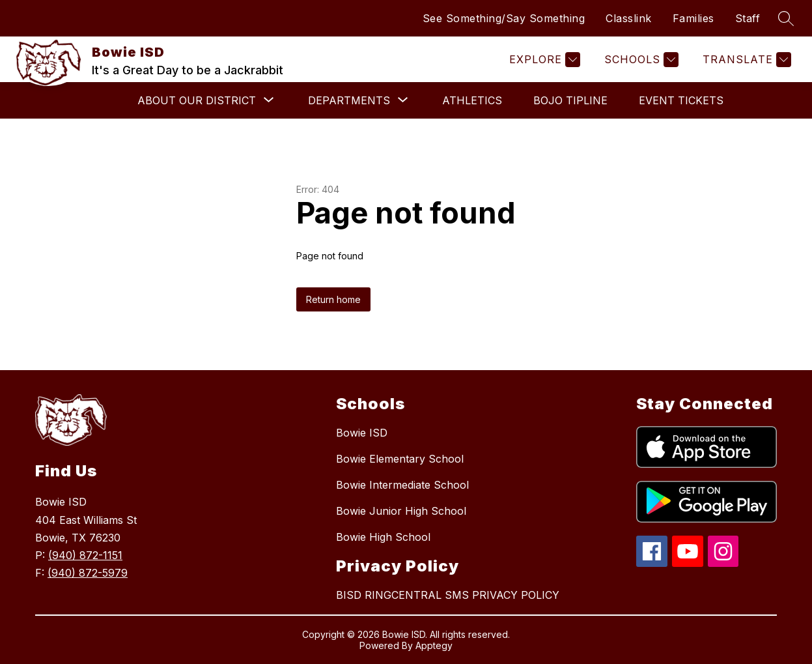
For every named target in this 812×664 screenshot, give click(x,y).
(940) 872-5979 (88, 573)
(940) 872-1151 (85, 555)
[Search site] (786, 18)
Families (693, 18)
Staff (748, 18)
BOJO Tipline (570, 100)
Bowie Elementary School (400, 459)
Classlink (629, 18)
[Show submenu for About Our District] (197, 100)
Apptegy (434, 645)
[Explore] (543, 60)
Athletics (472, 100)
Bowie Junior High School (401, 511)
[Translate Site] (745, 60)
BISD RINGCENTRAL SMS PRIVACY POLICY (448, 595)
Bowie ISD (362, 433)
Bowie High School (383, 537)
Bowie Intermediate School (402, 485)
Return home (333, 299)
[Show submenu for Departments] (349, 100)
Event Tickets (681, 100)
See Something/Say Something (504, 18)
